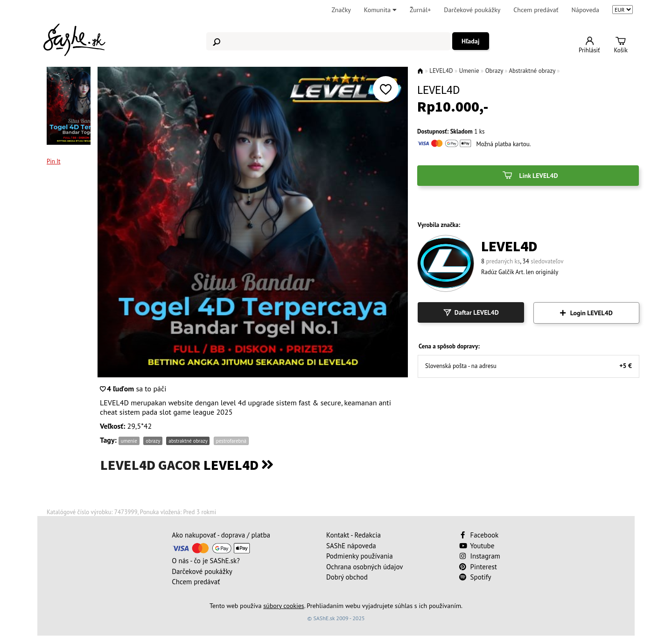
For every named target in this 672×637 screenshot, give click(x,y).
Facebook (480, 535)
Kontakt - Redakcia (353, 535)
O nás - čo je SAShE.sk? (206, 561)
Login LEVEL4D (586, 313)
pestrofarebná (231, 441)
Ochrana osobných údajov (365, 567)
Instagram (480, 556)
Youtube (477, 546)
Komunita (380, 10)
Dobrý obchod (347, 577)
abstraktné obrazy (188, 441)
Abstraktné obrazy (532, 71)
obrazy (153, 441)
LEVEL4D (441, 71)
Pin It (54, 161)
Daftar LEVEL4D (471, 312)
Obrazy (494, 71)
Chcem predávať (536, 10)
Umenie (469, 71)
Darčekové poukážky (472, 10)
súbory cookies (284, 606)
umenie (129, 441)
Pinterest (478, 567)
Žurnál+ (420, 10)
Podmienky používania (360, 556)
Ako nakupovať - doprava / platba (221, 535)
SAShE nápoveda (351, 546)
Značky (341, 10)
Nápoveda (585, 10)
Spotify (475, 577)
